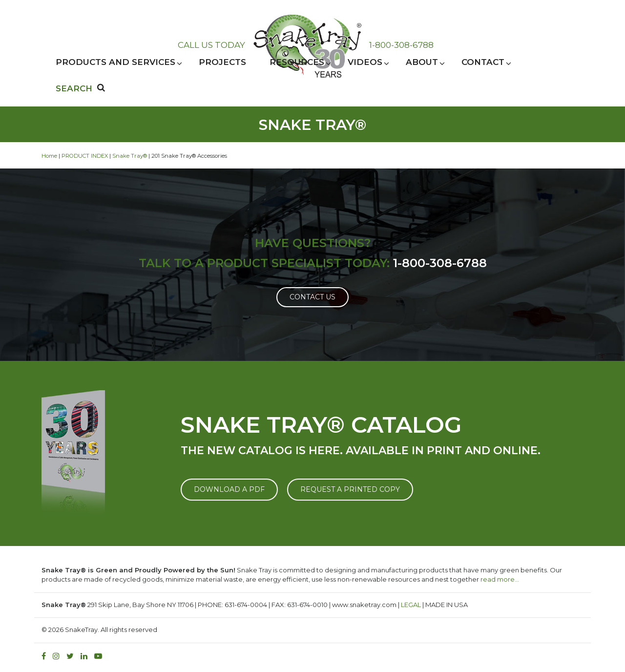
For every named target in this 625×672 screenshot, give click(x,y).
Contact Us (312, 297)
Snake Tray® (130, 156)
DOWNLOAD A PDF (229, 489)
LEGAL (411, 605)
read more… (500, 579)
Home (49, 156)
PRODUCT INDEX (85, 156)
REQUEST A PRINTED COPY (350, 489)
